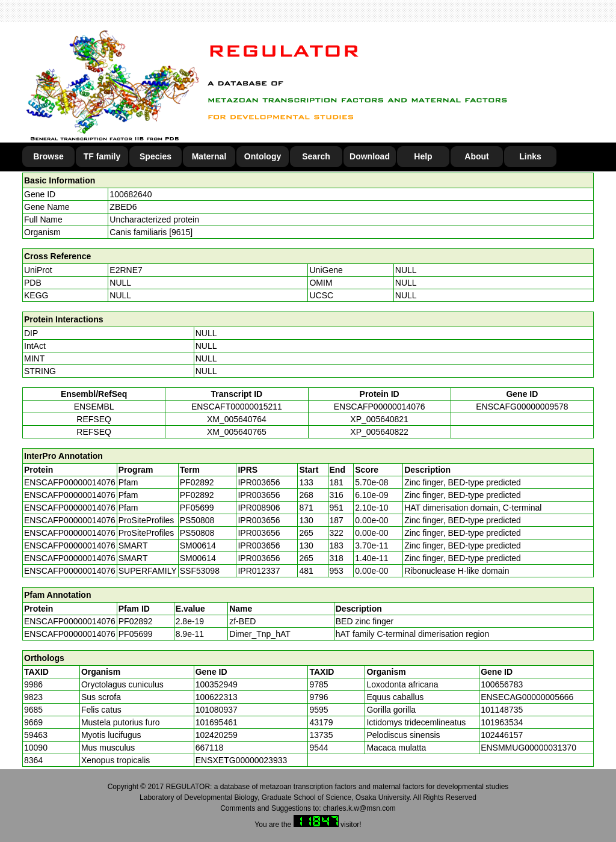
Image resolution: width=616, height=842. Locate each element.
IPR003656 (259, 482)
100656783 (502, 684)
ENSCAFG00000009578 (522, 407)
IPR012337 (259, 571)
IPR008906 (259, 508)
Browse (48, 156)
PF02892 (136, 621)
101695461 (217, 722)
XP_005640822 (379, 432)
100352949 (217, 684)
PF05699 (136, 634)
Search (316, 156)
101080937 (217, 710)
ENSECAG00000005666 (527, 697)
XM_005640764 (237, 419)
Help (423, 156)
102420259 (217, 735)
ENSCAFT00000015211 (237, 407)
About (476, 156)
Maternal (209, 156)
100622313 (217, 697)
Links (530, 156)
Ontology (263, 156)
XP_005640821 (379, 419)
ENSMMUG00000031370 (528, 748)
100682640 (131, 194)
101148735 (502, 710)
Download (370, 156)
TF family (102, 156)
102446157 (502, 735)
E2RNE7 (126, 270)
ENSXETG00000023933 (242, 760)
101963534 (502, 722)
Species (156, 156)
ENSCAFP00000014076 (380, 407)
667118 (210, 748)
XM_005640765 (237, 432)
